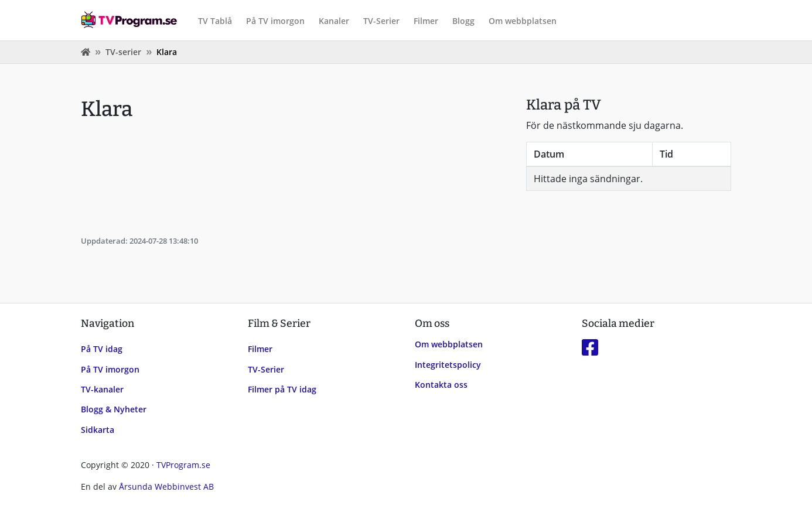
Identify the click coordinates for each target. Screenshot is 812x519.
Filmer (426, 21)
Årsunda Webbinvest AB (166, 486)
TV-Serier (381, 21)
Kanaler (334, 21)
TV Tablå (215, 21)
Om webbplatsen (523, 21)
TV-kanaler (102, 389)
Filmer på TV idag (282, 389)
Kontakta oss (441, 385)
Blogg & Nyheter (114, 409)
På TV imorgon (275, 21)
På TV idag (102, 349)
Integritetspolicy (448, 365)
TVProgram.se (183, 465)
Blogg (463, 21)
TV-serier (123, 52)
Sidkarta (98, 430)
